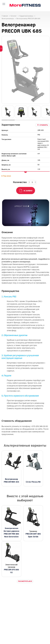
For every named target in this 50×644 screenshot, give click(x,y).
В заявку (28, 191)
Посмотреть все (25, 581)
